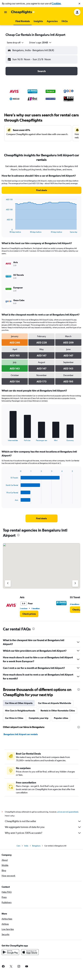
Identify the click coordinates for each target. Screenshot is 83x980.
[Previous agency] (8, 583)
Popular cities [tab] (61, 718)
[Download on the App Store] (30, 952)
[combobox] (15, 43)
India (26, 846)
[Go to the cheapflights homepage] (23, 12)
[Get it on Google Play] (10, 952)
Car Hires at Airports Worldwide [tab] (55, 703)
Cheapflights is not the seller (43, 821)
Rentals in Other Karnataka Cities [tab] (58, 711)
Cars (18, 846)
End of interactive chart (4, 230)
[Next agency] (75, 583)
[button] (79, 4)
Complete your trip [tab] (39, 718)
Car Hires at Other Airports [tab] (19, 703)
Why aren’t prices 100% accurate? (43, 833)
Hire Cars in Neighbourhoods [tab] (20, 711)
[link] (41, 190)
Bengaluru (36, 846)
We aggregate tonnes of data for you (43, 827)
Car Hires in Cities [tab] (14, 718)
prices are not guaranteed (68, 812)
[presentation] (18, 535)
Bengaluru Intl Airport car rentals (21, 734)
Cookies (56, 3)
